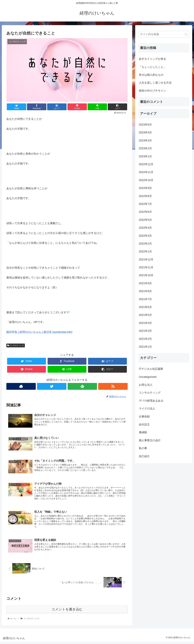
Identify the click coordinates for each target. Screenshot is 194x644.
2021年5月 (145, 315)
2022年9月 (145, 188)
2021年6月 (145, 307)
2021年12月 (146, 260)
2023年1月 (145, 156)
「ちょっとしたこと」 (152, 67)
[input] (164, 34)
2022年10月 (146, 180)
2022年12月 (146, 164)
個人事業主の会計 (150, 440)
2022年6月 (145, 212)
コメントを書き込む (67, 611)
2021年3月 (145, 331)
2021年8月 (145, 291)
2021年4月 (145, 323)
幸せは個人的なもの (151, 75)
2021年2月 (145, 339)
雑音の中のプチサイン (152, 91)
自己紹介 (144, 456)
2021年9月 (145, 283)
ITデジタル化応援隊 (151, 369)
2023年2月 (145, 148)
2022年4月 (145, 228)
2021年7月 (145, 299)
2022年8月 (145, 196)
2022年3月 (145, 236)
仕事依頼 (144, 417)
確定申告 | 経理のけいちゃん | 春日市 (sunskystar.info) (39, 332)
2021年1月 (145, 347)
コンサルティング (16, 345)
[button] (186, 34)
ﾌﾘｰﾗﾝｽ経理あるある (151, 401)
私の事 (143, 448)
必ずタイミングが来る (152, 59)
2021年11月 (146, 267)
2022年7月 (145, 204)
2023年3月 (145, 141)
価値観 (143, 432)
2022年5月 (145, 220)
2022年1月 (145, 252)
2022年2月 (145, 244)
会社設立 (144, 424)
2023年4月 (145, 132)
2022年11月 (146, 172)
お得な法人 (146, 385)
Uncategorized (148, 377)
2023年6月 (145, 125)
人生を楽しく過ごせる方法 (155, 83)
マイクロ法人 (147, 409)
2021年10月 (146, 275)
